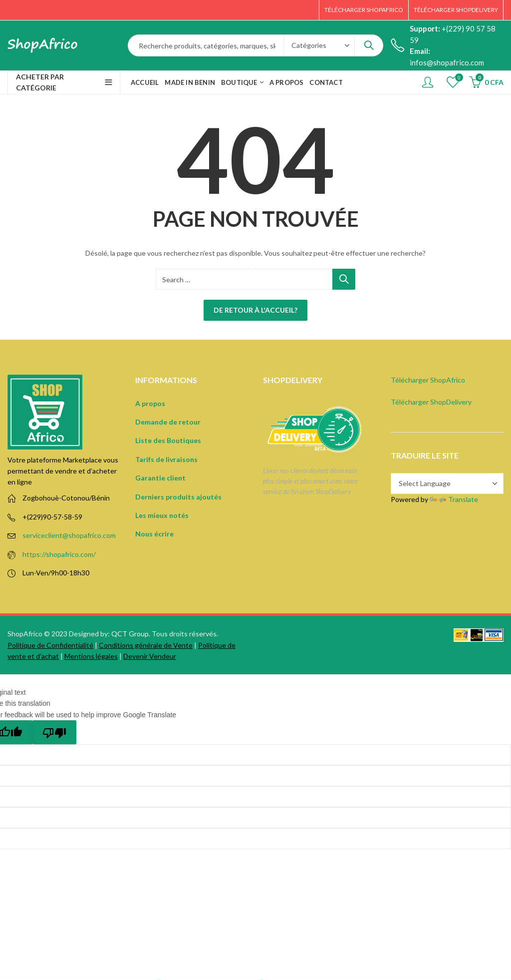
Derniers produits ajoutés (178, 497)
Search (369, 45)
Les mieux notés (162, 515)
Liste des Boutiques (168, 440)
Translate (454, 499)
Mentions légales (91, 656)
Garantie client (160, 478)
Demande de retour (168, 422)
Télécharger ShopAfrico (428, 380)
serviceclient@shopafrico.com (69, 535)
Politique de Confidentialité (50, 645)
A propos (150, 403)
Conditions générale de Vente (146, 645)
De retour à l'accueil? (255, 310)
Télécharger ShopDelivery (431, 402)
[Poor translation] (54, 732)
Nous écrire (154, 534)
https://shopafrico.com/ (59, 554)
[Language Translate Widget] (447, 484)
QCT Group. (131, 634)
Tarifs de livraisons (166, 459)
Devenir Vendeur (150, 656)
